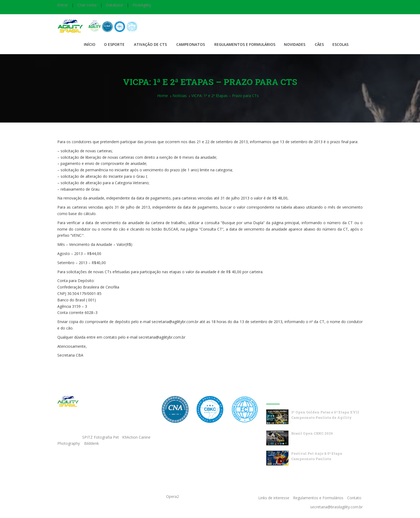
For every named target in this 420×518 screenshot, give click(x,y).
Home (163, 96)
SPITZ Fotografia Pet (101, 437)
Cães (319, 44)
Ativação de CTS (150, 44)
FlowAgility (142, 5)
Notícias (180, 96)
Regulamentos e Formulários (245, 44)
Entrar (63, 5)
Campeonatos (191, 44)
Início (90, 44)
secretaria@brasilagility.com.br (336, 507)
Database (115, 5)
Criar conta (87, 5)
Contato (354, 498)
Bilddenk (91, 443)
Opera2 (172, 496)
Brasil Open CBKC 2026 (312, 433)
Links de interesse (274, 498)
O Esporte (114, 44)
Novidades (295, 44)
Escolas (340, 44)
